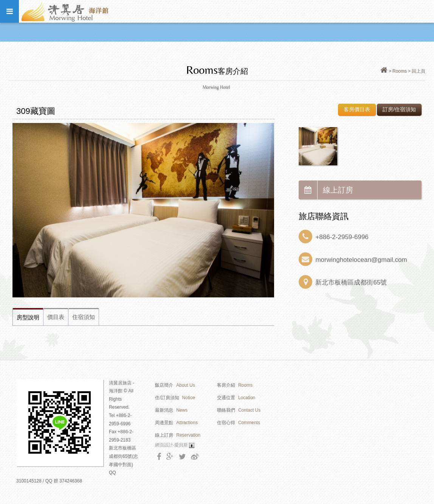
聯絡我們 (239, 410)
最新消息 (171, 410)
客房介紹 (235, 385)
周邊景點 (176, 423)
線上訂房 (326, 190)
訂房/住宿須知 (399, 109)
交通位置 (236, 398)
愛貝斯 (181, 445)
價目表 (56, 317)
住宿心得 (239, 423)
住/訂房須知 (175, 398)
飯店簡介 (175, 385)
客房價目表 (357, 109)
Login (192, 445)
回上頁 (418, 71)
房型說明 (28, 317)
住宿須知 (84, 317)
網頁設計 (164, 445)
